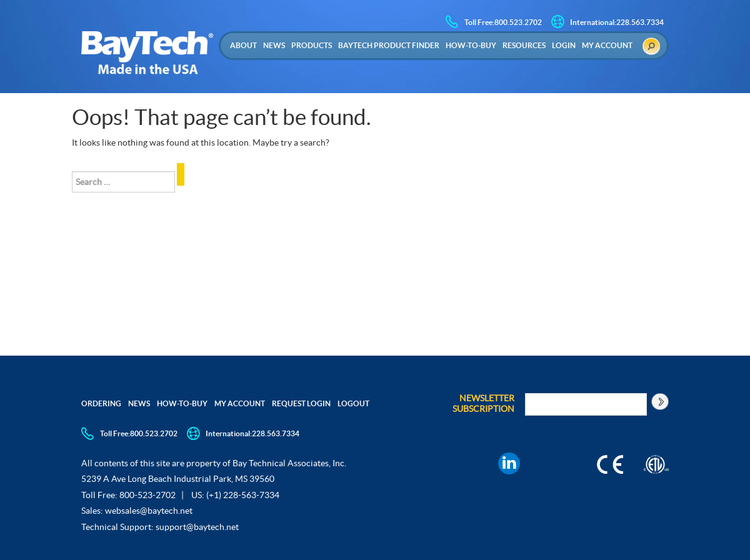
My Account (607, 45)
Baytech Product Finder (389, 45)
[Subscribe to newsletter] (659, 402)
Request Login (301, 403)
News (274, 45)
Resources (524, 45)
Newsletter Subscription (483, 403)
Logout (353, 403)
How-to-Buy (471, 45)
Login (564, 45)
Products (312, 45)
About (243, 45)
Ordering (101, 403)
